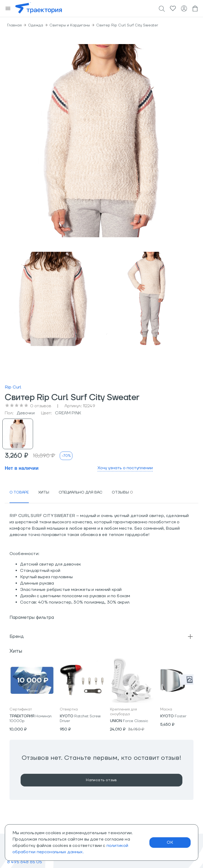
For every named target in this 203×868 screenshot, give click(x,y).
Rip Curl (13, 387)
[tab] (19, 492)
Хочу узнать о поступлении (125, 468)
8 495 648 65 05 (25, 862)
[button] (101, 637)
